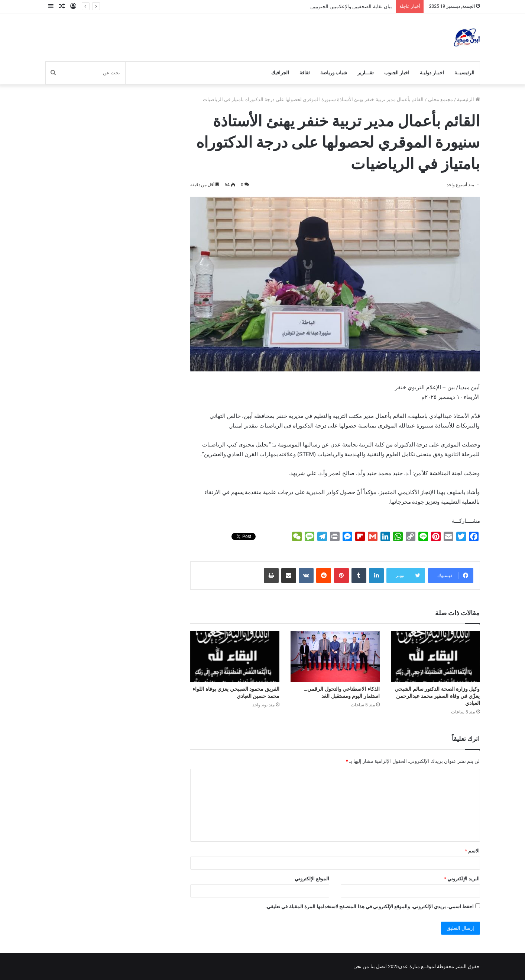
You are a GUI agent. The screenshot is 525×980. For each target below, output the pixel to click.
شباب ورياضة (334, 73)
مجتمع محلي (440, 99)
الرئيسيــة (464, 73)
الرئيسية (468, 99)
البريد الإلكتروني (462, 879)
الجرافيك (280, 73)
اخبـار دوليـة (432, 73)
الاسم (472, 851)
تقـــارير (366, 73)
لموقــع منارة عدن (417, 966)
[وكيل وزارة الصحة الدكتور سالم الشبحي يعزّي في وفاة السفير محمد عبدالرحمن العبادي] (435, 656)
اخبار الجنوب (397, 73)
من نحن (361, 966)
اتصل (381, 966)
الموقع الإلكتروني (312, 879)
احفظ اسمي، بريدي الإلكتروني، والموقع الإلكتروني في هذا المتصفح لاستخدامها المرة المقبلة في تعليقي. (370, 907)
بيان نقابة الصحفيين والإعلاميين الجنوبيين (351, 7)
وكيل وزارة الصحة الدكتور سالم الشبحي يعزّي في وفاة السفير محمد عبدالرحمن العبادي (437, 696)
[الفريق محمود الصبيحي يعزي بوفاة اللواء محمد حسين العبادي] (235, 656)
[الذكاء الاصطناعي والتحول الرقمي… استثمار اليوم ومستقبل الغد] (335, 656)
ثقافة (305, 73)
